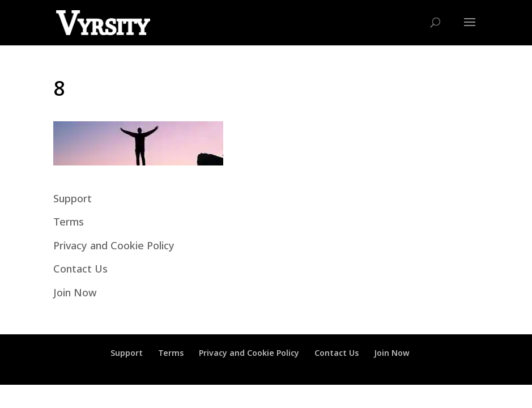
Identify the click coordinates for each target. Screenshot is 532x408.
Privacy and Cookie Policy (114, 245)
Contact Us (80, 269)
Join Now (75, 292)
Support (73, 198)
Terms (69, 222)
